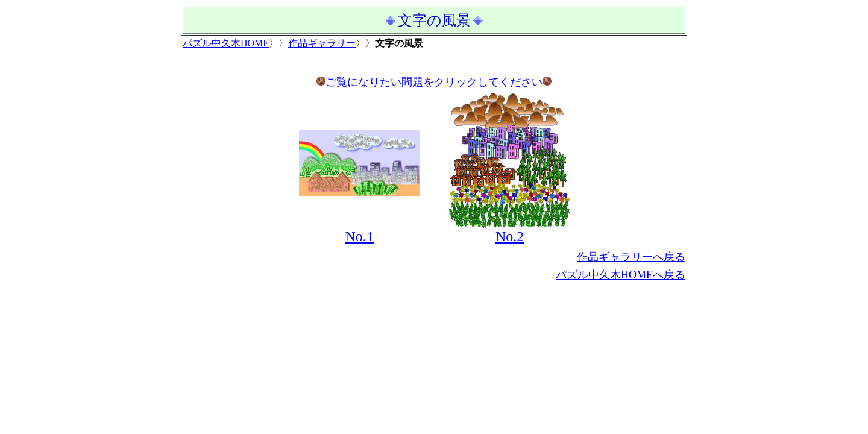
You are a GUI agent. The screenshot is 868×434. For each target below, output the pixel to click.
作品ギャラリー (322, 43)
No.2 (510, 236)
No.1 (359, 236)
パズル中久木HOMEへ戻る (621, 275)
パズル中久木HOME (226, 43)
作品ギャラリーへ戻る (631, 257)
